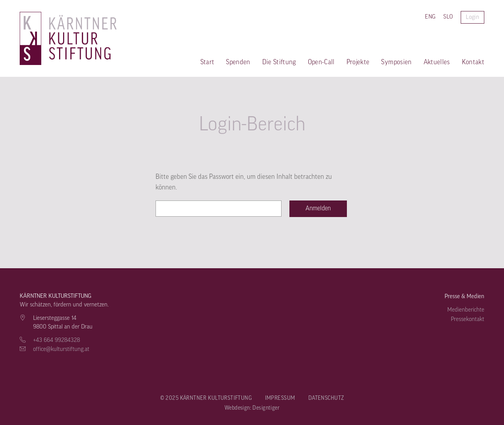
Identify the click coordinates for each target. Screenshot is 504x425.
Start (208, 62)
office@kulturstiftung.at (61, 349)
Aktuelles (437, 62)
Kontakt (473, 62)
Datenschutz (326, 398)
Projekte (358, 62)
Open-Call (321, 62)
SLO (448, 17)
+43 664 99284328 (57, 340)
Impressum (280, 398)
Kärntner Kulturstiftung (31, 38)
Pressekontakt (468, 319)
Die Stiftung (279, 62)
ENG (430, 17)
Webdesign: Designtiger (252, 408)
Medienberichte (466, 310)
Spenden (238, 62)
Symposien (396, 62)
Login (472, 17)
